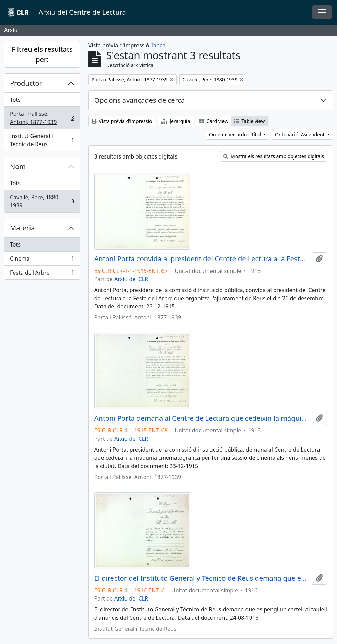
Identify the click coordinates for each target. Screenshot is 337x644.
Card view (214, 121)
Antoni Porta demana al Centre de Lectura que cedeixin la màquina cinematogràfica (202, 418)
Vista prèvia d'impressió (122, 121)
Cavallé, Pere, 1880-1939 (42, 201)
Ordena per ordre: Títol (236, 134)
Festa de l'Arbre (42, 274)
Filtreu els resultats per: (42, 54)
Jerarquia (176, 121)
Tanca (158, 45)
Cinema (42, 260)
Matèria (22, 228)
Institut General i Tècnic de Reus (42, 140)
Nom (18, 167)
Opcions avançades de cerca (140, 100)
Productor (26, 83)
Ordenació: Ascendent (300, 134)
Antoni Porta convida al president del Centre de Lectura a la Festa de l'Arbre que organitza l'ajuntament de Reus (202, 259)
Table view (249, 121)
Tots (15, 100)
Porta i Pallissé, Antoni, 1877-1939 (42, 118)
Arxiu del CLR (131, 279)
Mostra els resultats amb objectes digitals (274, 156)
